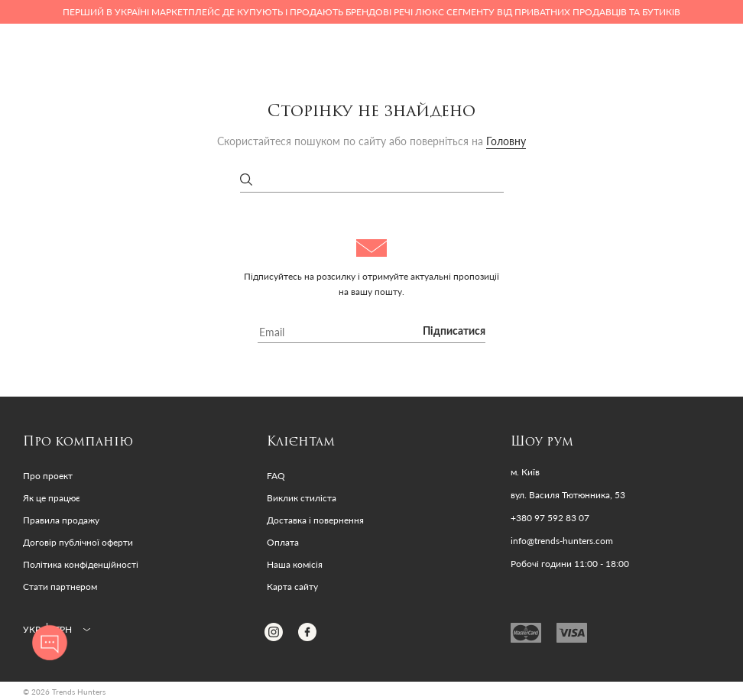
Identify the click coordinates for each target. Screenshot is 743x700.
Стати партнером (60, 587)
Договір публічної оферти (78, 542)
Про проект (48, 476)
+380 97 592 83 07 (550, 518)
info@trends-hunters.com (562, 541)
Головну (506, 141)
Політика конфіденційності (81, 564)
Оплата (283, 542)
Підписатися (454, 332)
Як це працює (52, 498)
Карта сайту (292, 587)
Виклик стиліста (302, 498)
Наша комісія (295, 564)
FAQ (276, 476)
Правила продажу (61, 520)
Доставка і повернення (315, 520)
